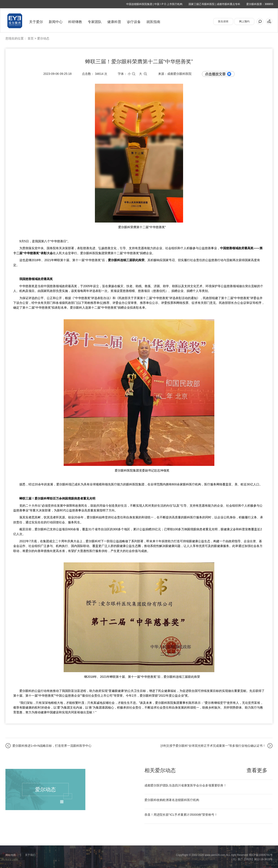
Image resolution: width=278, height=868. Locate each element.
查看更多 (257, 770)
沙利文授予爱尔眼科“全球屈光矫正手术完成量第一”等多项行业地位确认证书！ (213, 746)
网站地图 (11, 855)
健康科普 (114, 22)
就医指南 (153, 22)
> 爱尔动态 (42, 38)
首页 (31, 38)
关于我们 (30, 855)
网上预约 (244, 21)
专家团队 (95, 22)
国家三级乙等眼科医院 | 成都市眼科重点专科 (214, 4)
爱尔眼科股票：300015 (260, 4)
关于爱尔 (36, 22)
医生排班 (223, 21)
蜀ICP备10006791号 (261, 855)
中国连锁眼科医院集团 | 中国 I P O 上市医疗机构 (154, 4)
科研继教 (75, 22)
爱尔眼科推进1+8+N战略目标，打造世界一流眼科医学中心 (52, 746)
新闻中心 (56, 22)
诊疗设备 (134, 22)
